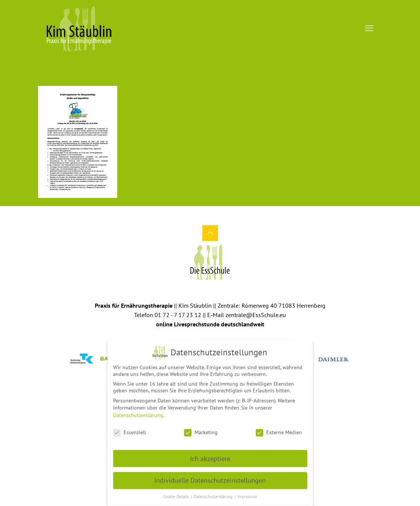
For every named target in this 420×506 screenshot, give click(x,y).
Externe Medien (279, 429)
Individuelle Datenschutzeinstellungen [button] (210, 477)
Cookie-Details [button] (177, 493)
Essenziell (130, 429)
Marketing (201, 429)
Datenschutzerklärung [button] (214, 493)
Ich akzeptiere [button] (210, 455)
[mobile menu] (369, 28)
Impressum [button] (247, 493)
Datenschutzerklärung (138, 412)
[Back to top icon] (210, 233)
